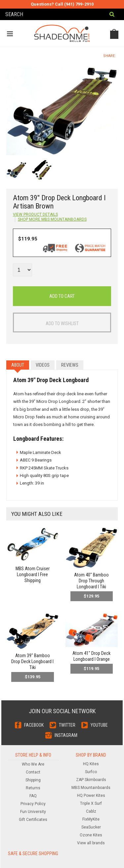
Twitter (67, 725)
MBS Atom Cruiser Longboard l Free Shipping (33, 574)
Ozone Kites (91, 835)
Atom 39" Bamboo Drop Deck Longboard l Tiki (32, 661)
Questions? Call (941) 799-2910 (62, 4)
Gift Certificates (33, 820)
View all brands (91, 843)
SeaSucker (91, 827)
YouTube (99, 725)
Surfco (91, 772)
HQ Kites (91, 764)
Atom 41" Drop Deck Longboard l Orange (91, 656)
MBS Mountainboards (91, 788)
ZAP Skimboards (91, 780)
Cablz (91, 811)
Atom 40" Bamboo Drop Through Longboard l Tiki (91, 581)
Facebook (34, 725)
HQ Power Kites (91, 796)
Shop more (52, 219)
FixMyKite (91, 819)
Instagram (66, 735)
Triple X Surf (91, 803)
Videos (43, 365)
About (18, 365)
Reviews (70, 365)
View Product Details (35, 214)
